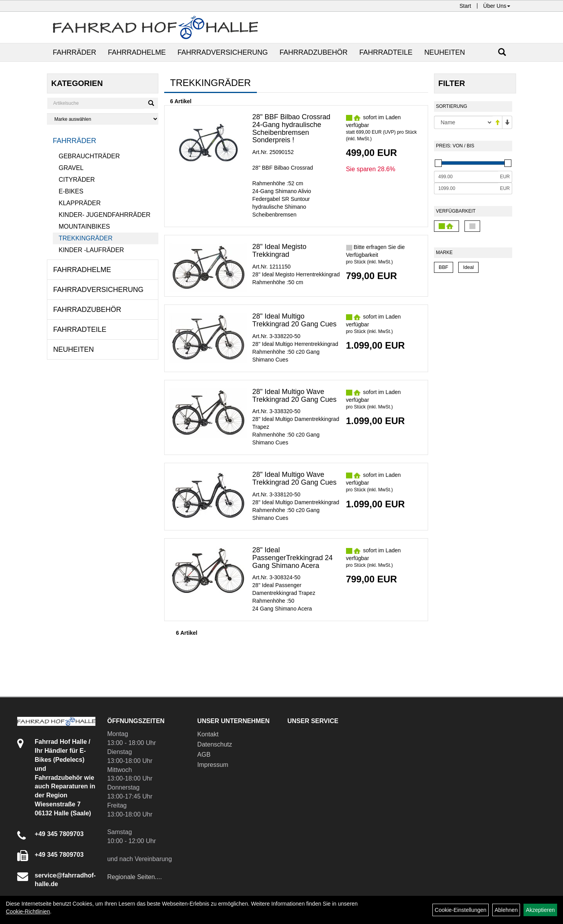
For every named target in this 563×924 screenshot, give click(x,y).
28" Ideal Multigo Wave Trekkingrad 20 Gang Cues (294, 396)
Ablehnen (506, 910)
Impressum (213, 765)
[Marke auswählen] (103, 119)
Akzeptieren (540, 910)
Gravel (71, 168)
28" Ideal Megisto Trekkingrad (279, 251)
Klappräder (80, 203)
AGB (204, 755)
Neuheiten (445, 52)
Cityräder (77, 180)
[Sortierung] (463, 122)
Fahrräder (74, 52)
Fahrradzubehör (314, 52)
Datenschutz (215, 744)
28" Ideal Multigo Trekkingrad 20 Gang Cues (294, 320)
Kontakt (208, 734)
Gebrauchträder (89, 156)
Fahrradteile (386, 52)
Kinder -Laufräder (91, 250)
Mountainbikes (84, 227)
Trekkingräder (86, 238)
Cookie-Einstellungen (461, 910)
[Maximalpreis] (466, 188)
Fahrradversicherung (223, 52)
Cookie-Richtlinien (28, 911)
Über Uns (497, 6)
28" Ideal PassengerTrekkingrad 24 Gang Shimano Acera (292, 558)
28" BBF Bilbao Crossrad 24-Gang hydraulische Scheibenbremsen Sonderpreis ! (291, 128)
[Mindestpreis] (466, 177)
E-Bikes (71, 191)
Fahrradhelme (137, 52)
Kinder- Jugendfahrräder (105, 215)
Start (465, 6)
